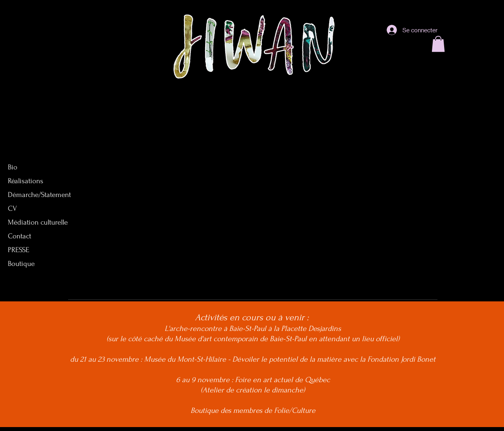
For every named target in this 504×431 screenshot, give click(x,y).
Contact (19, 236)
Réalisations (26, 181)
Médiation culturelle (38, 222)
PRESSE (19, 250)
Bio (13, 167)
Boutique (21, 264)
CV (12, 209)
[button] (438, 44)
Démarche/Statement (39, 195)
